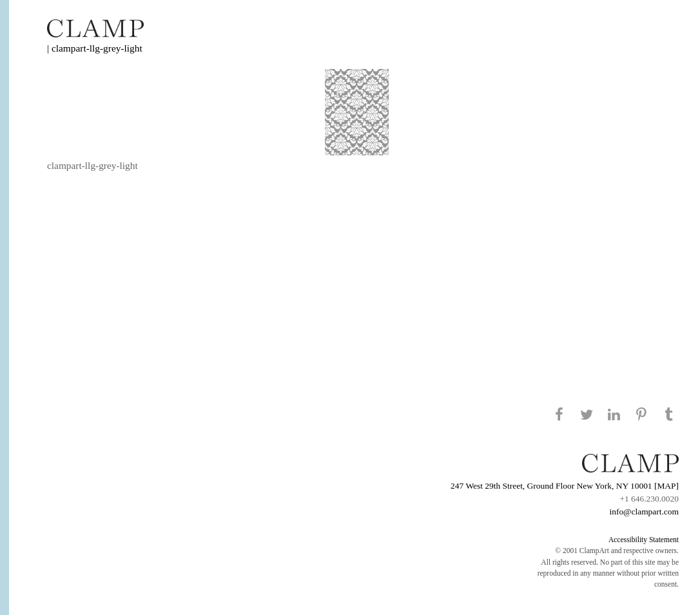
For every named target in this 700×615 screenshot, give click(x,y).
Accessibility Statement (644, 540)
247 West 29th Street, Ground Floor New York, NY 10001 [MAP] (565, 486)
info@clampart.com (644, 512)
